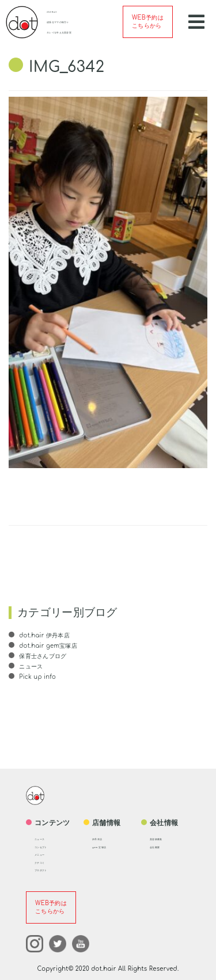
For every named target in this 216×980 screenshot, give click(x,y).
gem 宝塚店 (105, 847)
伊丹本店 (102, 839)
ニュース (30, 666)
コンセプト (47, 847)
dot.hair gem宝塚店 (47, 646)
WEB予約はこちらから (148, 22)
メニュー (44, 854)
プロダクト (47, 870)
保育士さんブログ (42, 656)
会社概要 (159, 847)
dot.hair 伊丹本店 (43, 635)
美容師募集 (162, 839)
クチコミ (44, 862)
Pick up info (37, 677)
